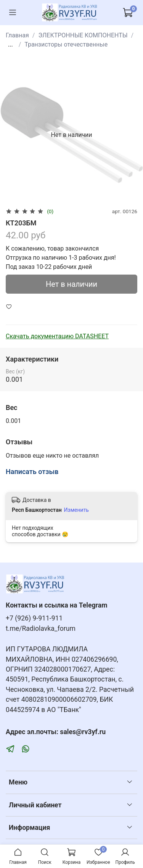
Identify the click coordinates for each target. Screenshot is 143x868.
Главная (17, 35)
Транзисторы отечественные (66, 44)
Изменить (76, 510)
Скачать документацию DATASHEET (57, 336)
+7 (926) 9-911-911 (34, 618)
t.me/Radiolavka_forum (41, 628)
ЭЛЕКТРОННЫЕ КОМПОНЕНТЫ (83, 35)
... (10, 45)
